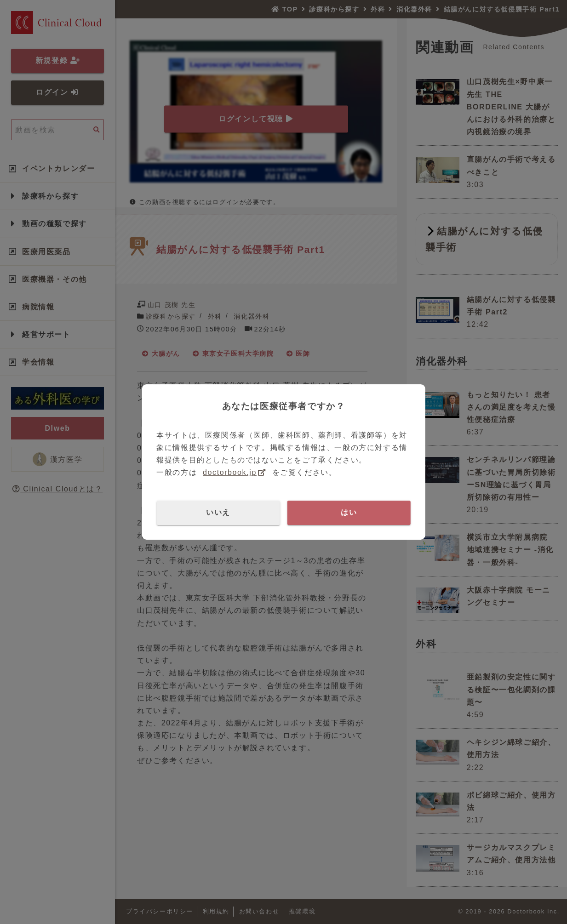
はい (349, 512)
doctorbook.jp (230, 472)
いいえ (218, 512)
